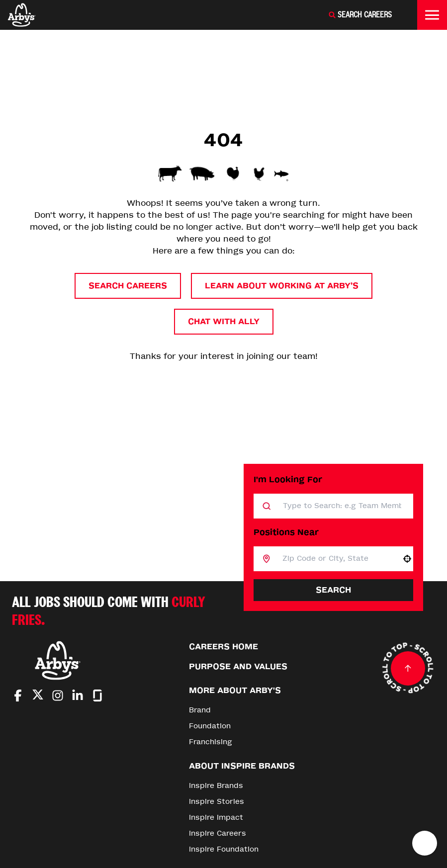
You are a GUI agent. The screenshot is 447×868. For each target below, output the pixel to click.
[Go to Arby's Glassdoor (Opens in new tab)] (97, 695)
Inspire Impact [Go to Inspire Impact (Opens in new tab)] (216, 818)
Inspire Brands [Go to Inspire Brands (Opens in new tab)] (216, 786)
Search (333, 590)
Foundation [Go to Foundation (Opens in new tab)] (210, 726)
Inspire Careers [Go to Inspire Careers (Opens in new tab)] (218, 833)
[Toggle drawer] (432, 15)
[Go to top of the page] (408, 668)
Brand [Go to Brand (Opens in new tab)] (200, 710)
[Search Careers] (360, 15)
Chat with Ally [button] (224, 321)
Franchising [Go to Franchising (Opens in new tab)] (211, 742)
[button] (407, 559)
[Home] (22, 15)
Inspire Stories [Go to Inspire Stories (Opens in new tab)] (217, 802)
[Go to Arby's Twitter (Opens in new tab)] (38, 696)
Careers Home (223, 647)
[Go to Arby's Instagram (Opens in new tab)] (58, 695)
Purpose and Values (238, 666)
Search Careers (128, 286)
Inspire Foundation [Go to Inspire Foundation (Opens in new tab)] (224, 849)
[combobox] (336, 559)
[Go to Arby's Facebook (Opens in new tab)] (18, 695)
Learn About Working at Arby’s (282, 286)
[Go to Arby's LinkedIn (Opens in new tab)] (78, 695)
